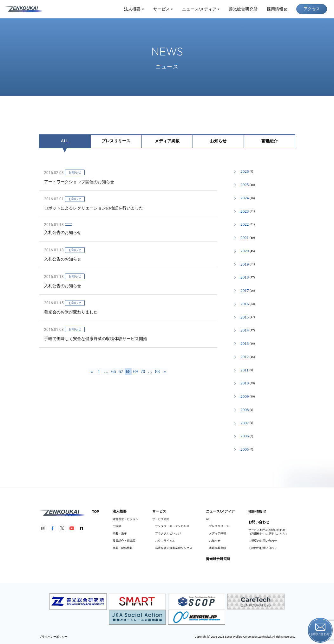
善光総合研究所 (243, 9)
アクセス (312, 9)
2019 (245, 264)
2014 (245, 330)
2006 (245, 436)
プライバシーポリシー (53, 637)
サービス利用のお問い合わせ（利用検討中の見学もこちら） (268, 532)
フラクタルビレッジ (167, 533)
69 (135, 371)
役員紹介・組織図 (124, 541)
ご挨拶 (117, 526)
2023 (245, 212)
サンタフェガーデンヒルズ (171, 526)
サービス (163, 9)
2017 (245, 291)
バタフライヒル (164, 541)
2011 (244, 370)
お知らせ (218, 141)
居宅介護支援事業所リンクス (172, 548)
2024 (245, 198)
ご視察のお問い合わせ (263, 541)
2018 (245, 277)
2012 (245, 357)
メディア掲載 (167, 141)
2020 (245, 251)
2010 (245, 383)
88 (157, 371)
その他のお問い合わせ (263, 548)
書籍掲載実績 (216, 548)
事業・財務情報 (123, 548)
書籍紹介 (269, 141)
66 (114, 371)
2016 (245, 304)
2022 (245, 225)
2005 (245, 450)
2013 (245, 344)
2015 (245, 317)
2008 (245, 410)
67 (121, 371)
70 (143, 371)
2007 (245, 423)
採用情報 (277, 9)
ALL (65, 141)
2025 (245, 185)
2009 (245, 397)
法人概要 (134, 9)
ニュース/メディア (201, 9)
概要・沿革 (120, 533)
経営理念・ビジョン (125, 519)
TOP (95, 512)
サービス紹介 (161, 519)
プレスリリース (116, 141)
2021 (245, 238)
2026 (245, 172)
